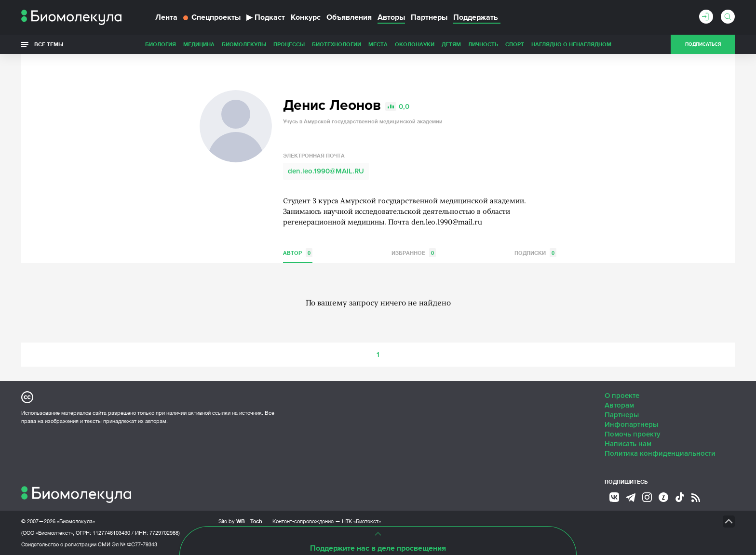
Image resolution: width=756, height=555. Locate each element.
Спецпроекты (212, 17)
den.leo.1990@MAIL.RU (326, 171)
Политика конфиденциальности (660, 453)
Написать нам (628, 444)
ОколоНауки (415, 44)
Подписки (535, 253)
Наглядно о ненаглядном (571, 44)
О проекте (622, 396)
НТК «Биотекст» (361, 521)
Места (378, 44)
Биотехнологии (337, 44)
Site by (240, 521)
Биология (161, 44)
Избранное (414, 253)
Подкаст (266, 17)
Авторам (619, 405)
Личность (483, 44)
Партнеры (429, 17)
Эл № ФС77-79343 (135, 544)
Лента (166, 17)
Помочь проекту (633, 434)
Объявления (349, 17)
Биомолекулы (244, 44)
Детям (451, 44)
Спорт (515, 44)
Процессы (289, 44)
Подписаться (703, 44)
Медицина (199, 44)
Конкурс (306, 17)
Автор (298, 253)
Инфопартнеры (631, 424)
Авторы (391, 17)
